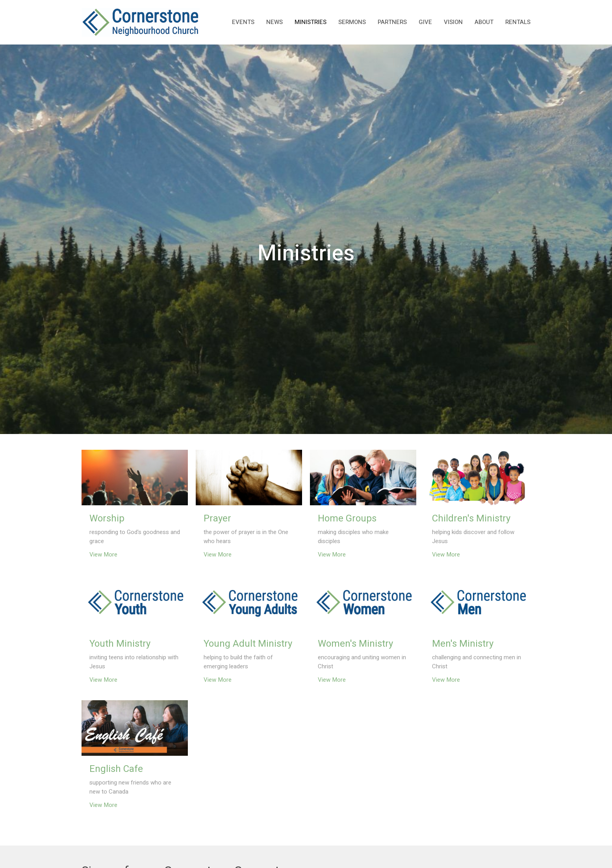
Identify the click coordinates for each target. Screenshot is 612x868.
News (274, 22)
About (484, 22)
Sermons (352, 22)
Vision (453, 22)
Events (243, 22)
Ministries (311, 22)
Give (425, 22)
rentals (518, 22)
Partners (392, 22)
